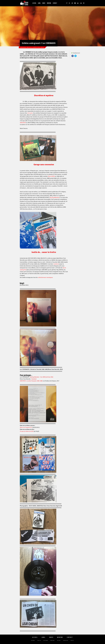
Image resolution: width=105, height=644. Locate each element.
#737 (26, 427)
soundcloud (66, 641)
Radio (44, 3)
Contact (55, 3)
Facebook (73, 56)
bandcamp (52, 641)
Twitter (75, 56)
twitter (39, 641)
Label (39, 3)
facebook (33, 641)
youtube (59, 641)
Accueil (34, 3)
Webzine (49, 3)
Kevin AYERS (51, 176)
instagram (46, 641)
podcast (72, 641)
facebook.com (77, 53)
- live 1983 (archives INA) (41, 377)
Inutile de (56, 264)
